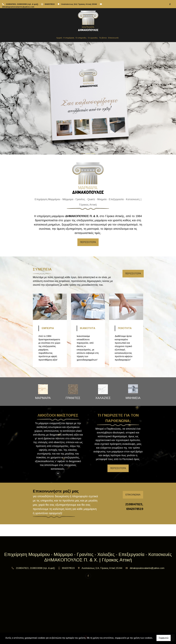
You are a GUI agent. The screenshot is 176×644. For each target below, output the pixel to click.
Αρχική (59, 38)
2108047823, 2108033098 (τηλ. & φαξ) (22, 4)
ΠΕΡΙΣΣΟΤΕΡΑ (88, 242)
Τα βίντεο (103, 38)
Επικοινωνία (113, 38)
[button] (13, 98)
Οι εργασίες (93, 38)
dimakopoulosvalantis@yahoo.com (18, 7)
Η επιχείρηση (69, 38)
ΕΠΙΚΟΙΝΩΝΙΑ (133, 495)
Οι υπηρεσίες (81, 38)
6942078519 (50, 4)
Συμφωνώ (164, 638)
